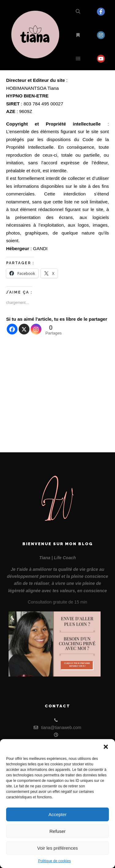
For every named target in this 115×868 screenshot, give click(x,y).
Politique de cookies (54, 861)
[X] (24, 329)
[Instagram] (36, 329)
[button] (106, 747)
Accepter (57, 814)
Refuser (57, 831)
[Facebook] (12, 329)
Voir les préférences (57, 848)
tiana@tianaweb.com (57, 728)
